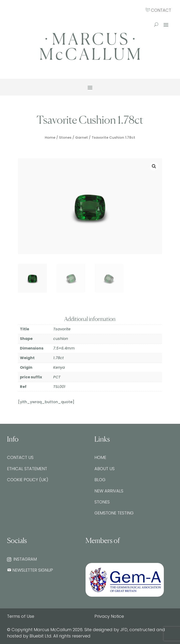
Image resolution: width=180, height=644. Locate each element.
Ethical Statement (27, 469)
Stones (65, 138)
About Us (105, 469)
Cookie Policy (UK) (28, 480)
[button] (154, 166)
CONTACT (158, 10)
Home (50, 138)
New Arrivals (109, 491)
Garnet (82, 138)
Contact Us (20, 457)
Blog (100, 480)
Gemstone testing (114, 513)
